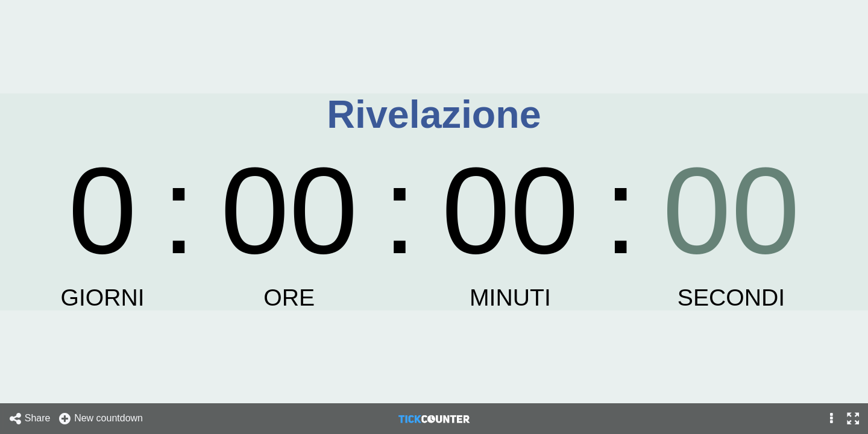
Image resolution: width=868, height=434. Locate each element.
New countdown (100, 419)
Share (30, 419)
